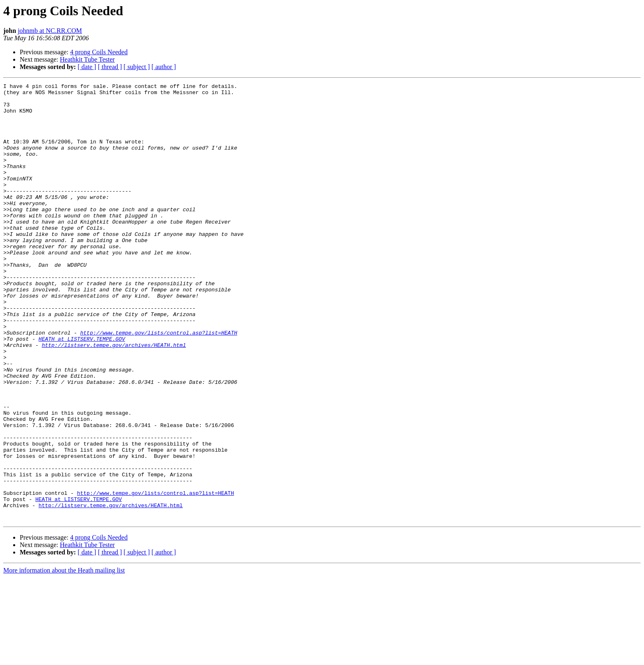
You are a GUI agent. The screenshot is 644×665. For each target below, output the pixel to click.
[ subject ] (137, 67)
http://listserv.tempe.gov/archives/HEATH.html (114, 398)
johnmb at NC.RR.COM (50, 31)
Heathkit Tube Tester (87, 59)
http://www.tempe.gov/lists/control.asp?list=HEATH (159, 383)
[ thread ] (110, 67)
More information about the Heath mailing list (64, 658)
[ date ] (87, 67)
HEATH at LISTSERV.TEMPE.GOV (82, 390)
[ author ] (164, 67)
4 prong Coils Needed (99, 52)
